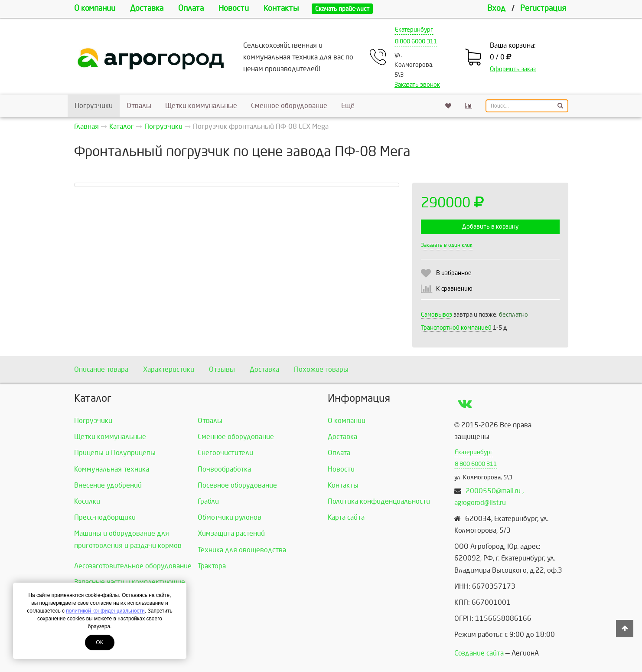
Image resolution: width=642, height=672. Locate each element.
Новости (234, 8)
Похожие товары (321, 369)
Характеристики (169, 369)
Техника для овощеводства (242, 550)
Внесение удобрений (108, 485)
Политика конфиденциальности (379, 501)
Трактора (212, 566)
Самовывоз (437, 315)
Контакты (281, 8)
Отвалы (139, 106)
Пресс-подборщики (105, 517)
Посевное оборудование (237, 485)
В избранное (454, 273)
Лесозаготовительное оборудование (133, 566)
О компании (95, 8)
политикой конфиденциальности (105, 611)
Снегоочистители (225, 453)
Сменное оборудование (289, 106)
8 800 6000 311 (416, 41)
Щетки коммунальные (201, 106)
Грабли (208, 501)
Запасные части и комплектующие (130, 582)
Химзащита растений (231, 533)
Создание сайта (479, 653)
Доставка (147, 8)
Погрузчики (94, 106)
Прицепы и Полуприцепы (115, 453)
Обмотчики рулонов (230, 517)
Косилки (87, 501)
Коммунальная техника (112, 469)
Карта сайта (346, 517)
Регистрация (543, 8)
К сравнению (454, 289)
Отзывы (222, 369)
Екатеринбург (414, 30)
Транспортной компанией (456, 328)
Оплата (191, 8)
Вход (496, 8)
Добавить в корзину (490, 227)
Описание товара (101, 369)
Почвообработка (224, 469)
